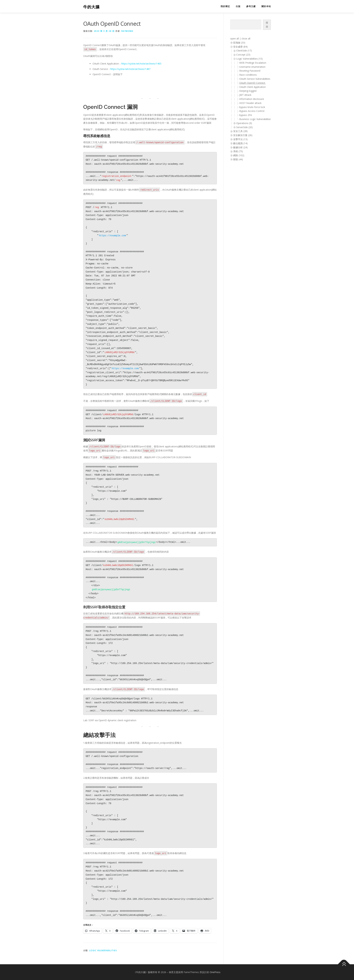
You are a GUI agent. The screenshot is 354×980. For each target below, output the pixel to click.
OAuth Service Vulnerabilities (255, 79)
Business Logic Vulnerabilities (255, 119)
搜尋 (267, 25)
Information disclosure (252, 99)
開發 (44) (238, 159)
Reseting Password (250, 71)
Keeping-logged (248, 91)
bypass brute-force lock (252, 107)
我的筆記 (225, 6)
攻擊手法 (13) (240, 139)
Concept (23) (243, 55)
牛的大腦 (91, 7)
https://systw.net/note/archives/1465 (141, 64)
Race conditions (248, 75)
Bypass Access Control (252, 111)
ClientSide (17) (244, 51)
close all (246, 39)
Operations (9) (244, 123)
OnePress (215, 972)
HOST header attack (250, 103)
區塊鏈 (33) (239, 43)
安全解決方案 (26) (243, 135)
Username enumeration (252, 67)
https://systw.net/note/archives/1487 (130, 69)
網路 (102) (239, 155)
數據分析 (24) (240, 147)
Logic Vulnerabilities (103, 950)
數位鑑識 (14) (240, 143)
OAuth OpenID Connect (253, 83)
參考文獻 (251, 6)
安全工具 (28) (240, 131)
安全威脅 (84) (240, 47)
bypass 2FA (246, 115)
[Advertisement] (244, 219)
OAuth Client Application (253, 87)
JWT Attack (245, 95)
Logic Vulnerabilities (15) (249, 59)
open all (235, 39)
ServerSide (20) (244, 127)
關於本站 (266, 6)
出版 (238, 6)
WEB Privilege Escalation (253, 63)
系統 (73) (238, 151)
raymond (127, 31)
